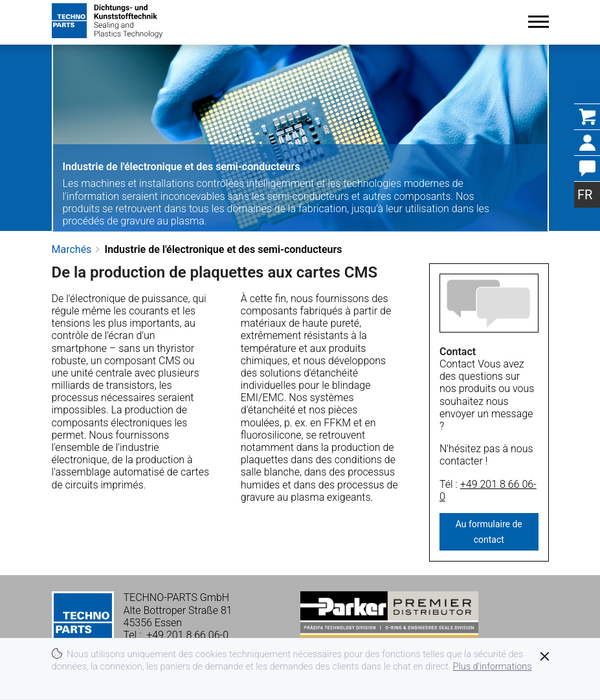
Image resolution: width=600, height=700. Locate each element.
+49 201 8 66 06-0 (488, 490)
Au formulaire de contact (489, 532)
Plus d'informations (493, 667)
